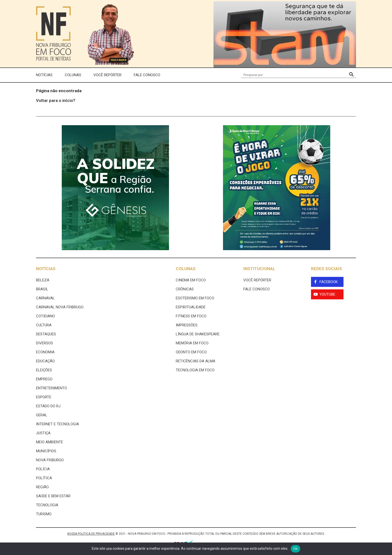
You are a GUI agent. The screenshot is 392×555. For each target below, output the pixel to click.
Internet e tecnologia (57, 424)
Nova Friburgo (50, 460)
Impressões (187, 325)
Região (42, 487)
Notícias (44, 75)
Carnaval (45, 298)
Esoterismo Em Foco (195, 298)
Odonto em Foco (191, 352)
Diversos (44, 343)
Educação (45, 361)
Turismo (44, 514)
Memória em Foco (192, 343)
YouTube (327, 294)
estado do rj (48, 406)
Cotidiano (45, 316)
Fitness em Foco (191, 316)
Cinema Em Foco (191, 280)
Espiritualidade (191, 307)
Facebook (329, 282)
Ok (295, 549)
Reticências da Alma (195, 361)
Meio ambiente (49, 442)
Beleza (43, 280)
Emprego (44, 379)
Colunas (73, 75)
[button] (351, 75)
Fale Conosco (147, 75)
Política (44, 478)
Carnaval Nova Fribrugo (60, 307)
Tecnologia (47, 505)
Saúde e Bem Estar (53, 496)
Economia (45, 352)
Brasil (42, 289)
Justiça (43, 433)
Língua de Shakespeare (198, 334)
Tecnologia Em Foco (195, 370)
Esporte (44, 397)
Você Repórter (107, 75)
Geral (42, 415)
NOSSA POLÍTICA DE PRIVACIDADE (91, 534)
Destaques (46, 334)
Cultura (44, 325)
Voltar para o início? (56, 100)
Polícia (43, 469)
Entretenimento (51, 388)
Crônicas (185, 289)
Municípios (46, 451)
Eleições (44, 370)
